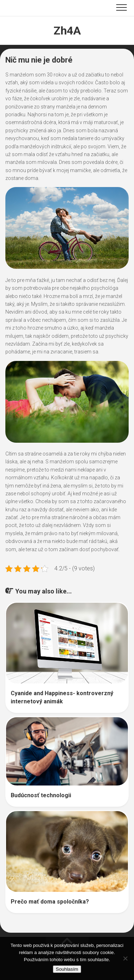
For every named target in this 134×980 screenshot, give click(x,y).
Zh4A (67, 31)
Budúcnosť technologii (41, 795)
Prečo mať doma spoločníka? (50, 902)
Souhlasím (67, 969)
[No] (125, 958)
